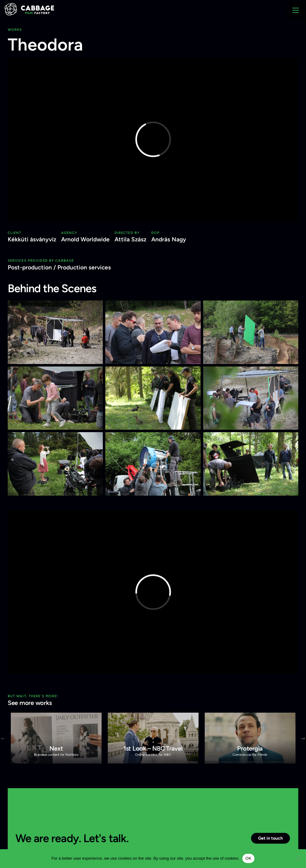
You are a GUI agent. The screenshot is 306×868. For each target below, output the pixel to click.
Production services (84, 267)
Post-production (30, 267)
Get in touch (270, 838)
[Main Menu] (296, 10)
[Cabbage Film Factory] (29, 9)
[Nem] (298, 858)
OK (248, 858)
